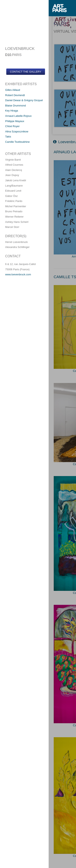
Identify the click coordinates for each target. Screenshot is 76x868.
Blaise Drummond (16, 106)
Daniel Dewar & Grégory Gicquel (24, 100)
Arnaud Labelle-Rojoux (18, 116)
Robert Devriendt (15, 95)
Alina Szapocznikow (17, 131)
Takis (8, 137)
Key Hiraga (12, 111)
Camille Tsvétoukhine (18, 142)
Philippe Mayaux (15, 121)
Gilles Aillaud (13, 90)
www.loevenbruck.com (18, 274)
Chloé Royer (12, 126)
